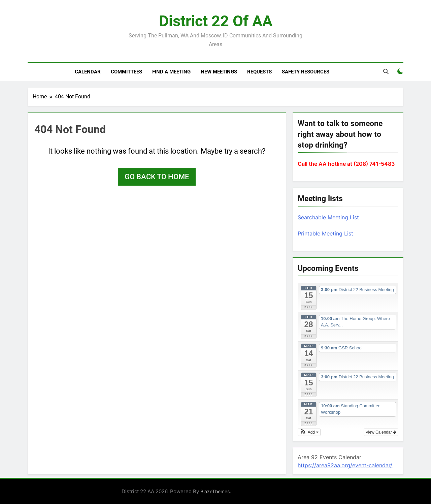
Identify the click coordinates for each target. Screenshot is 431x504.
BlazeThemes (215, 491)
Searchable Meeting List (328, 217)
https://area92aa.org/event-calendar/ (345, 465)
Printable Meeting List (325, 233)
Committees (126, 72)
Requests (259, 72)
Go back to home (157, 177)
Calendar (88, 72)
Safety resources (306, 72)
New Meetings (219, 72)
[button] (309, 432)
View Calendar (381, 432)
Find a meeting (171, 72)
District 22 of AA (216, 21)
